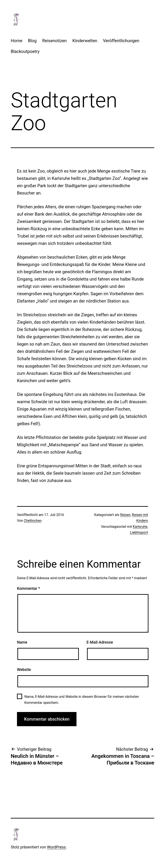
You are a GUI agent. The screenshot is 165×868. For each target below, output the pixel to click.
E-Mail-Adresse (100, 642)
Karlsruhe (140, 527)
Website (24, 670)
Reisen (125, 515)
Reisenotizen (55, 41)
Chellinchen (33, 521)
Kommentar (28, 588)
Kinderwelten (85, 41)
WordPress (56, 847)
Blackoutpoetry (25, 51)
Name (22, 642)
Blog (32, 41)
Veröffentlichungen (121, 41)
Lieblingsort (139, 532)
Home (17, 41)
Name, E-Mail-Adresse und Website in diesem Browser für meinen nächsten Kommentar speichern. (82, 700)
